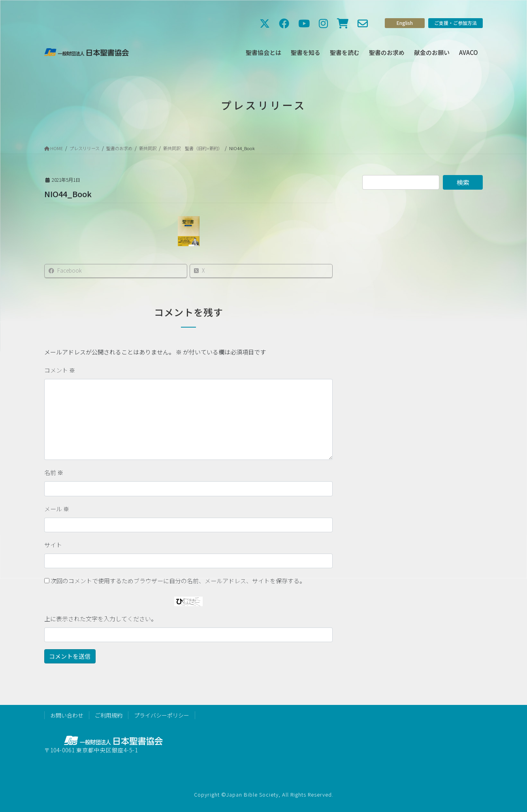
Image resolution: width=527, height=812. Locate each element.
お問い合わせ (67, 715)
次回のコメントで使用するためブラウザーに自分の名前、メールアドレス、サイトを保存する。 (178, 581)
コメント (60, 370)
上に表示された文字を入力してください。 (101, 619)
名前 (54, 472)
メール (57, 509)
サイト (53, 545)
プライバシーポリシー (162, 715)
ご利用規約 (109, 715)
